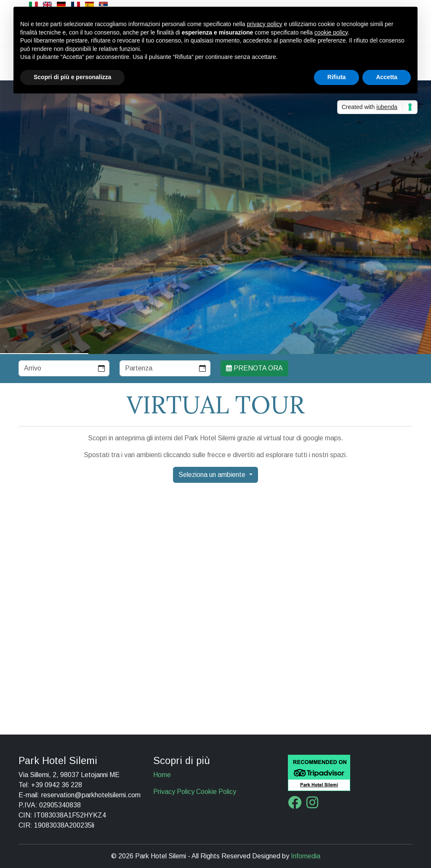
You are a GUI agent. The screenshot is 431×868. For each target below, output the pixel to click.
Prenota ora (254, 368)
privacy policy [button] (265, 24)
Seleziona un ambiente (213, 475)
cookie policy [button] (331, 32)
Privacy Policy (174, 792)
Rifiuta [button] (337, 77)
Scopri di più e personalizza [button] (72, 77)
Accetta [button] (387, 77)
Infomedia (306, 856)
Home (162, 775)
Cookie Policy (216, 792)
